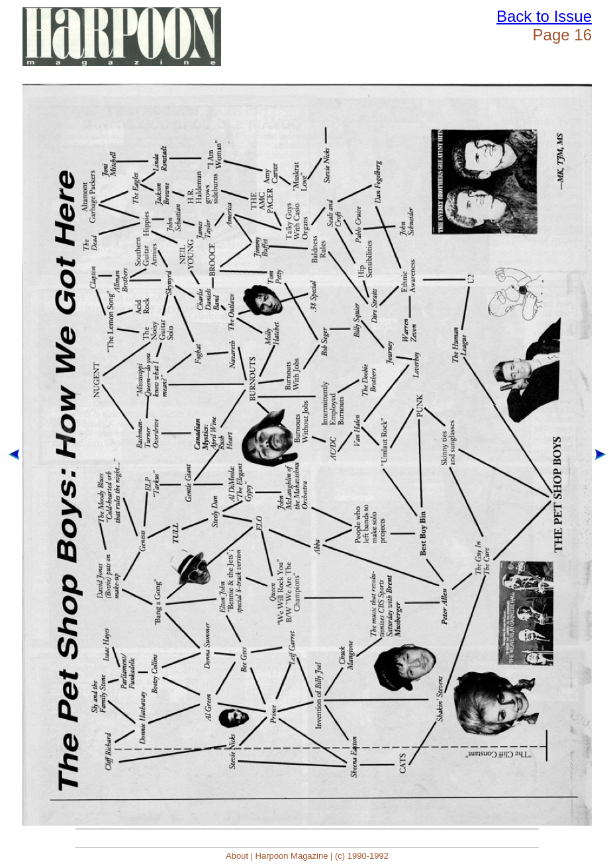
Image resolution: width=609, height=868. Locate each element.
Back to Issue (544, 16)
